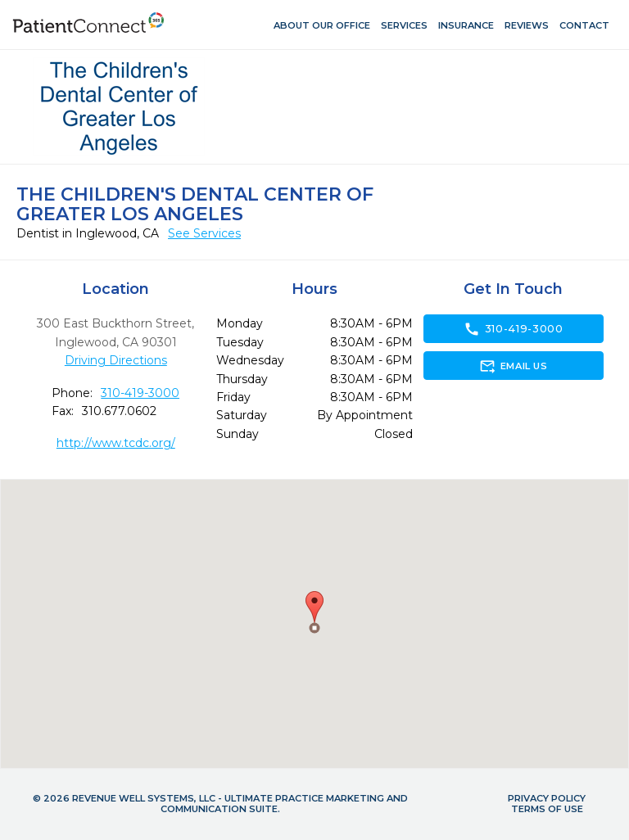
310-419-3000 (140, 393)
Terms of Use (547, 809)
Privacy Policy (547, 798)
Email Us (513, 366)
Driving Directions (116, 360)
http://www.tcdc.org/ (116, 443)
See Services (204, 233)
